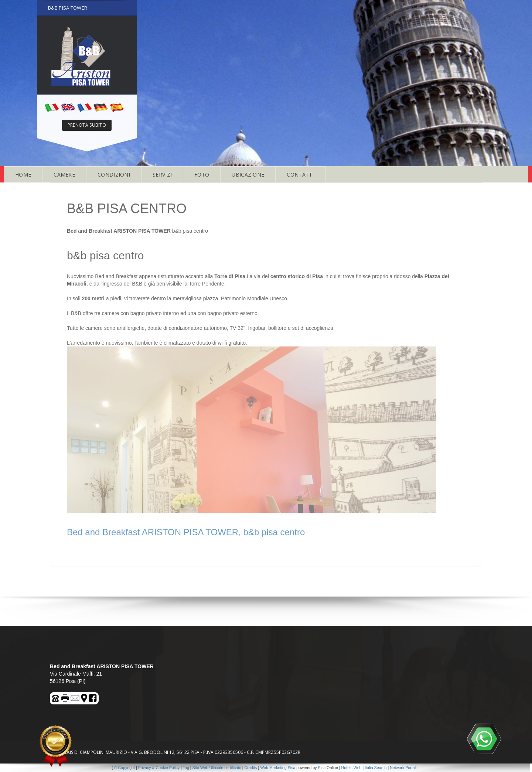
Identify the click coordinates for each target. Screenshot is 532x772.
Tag (186, 768)
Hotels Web (352, 768)
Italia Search (376, 768)
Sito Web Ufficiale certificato (217, 768)
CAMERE (64, 175)
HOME (23, 175)
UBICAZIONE (248, 175)
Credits (251, 768)
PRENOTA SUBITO (87, 125)
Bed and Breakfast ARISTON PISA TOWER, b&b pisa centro (186, 532)
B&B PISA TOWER (68, 8)
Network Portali (403, 768)
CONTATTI (300, 175)
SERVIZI (162, 175)
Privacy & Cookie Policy (159, 768)
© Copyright (125, 768)
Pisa (322, 768)
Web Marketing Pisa (278, 768)
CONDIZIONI (114, 175)
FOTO (202, 175)
